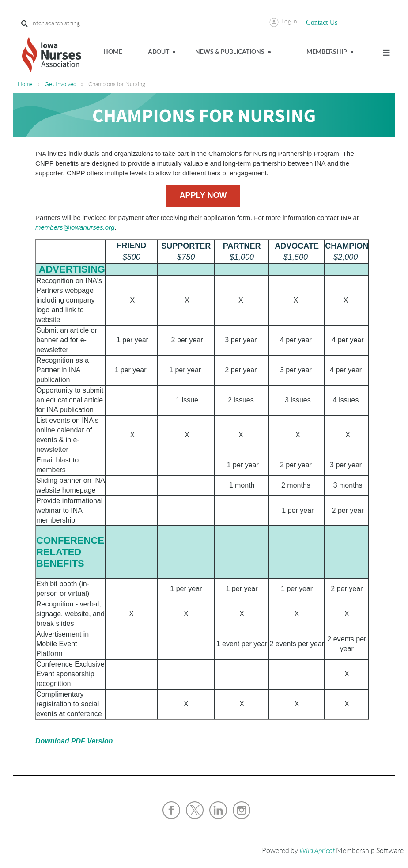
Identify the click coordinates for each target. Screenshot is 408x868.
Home (25, 84)
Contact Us (322, 22)
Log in (289, 21)
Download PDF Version (74, 741)
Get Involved (60, 84)
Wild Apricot (317, 851)
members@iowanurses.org (75, 227)
